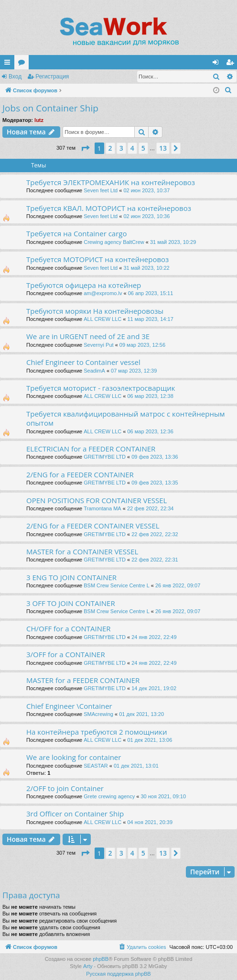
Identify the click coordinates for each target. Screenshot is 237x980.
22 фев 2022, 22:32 (155, 534)
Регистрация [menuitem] (232, 64)
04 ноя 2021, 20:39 (150, 822)
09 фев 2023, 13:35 (155, 483)
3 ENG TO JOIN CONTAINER (71, 577)
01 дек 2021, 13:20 (141, 714)
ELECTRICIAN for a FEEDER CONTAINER (91, 449)
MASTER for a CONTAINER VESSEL (82, 551)
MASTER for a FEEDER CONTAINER (83, 680)
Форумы (23, 64)
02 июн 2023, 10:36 (146, 216)
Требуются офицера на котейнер (84, 285)
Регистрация (52, 77)
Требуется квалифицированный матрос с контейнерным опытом (125, 418)
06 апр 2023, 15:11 (151, 293)
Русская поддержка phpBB (118, 974)
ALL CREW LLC (102, 319)
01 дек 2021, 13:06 (150, 740)
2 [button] (110, 148)
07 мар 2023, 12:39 (134, 371)
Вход (15, 77)
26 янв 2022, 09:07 (178, 585)
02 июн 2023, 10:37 (146, 190)
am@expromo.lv (103, 293)
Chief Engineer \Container (69, 706)
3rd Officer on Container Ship (75, 814)
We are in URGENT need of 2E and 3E (88, 336)
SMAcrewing (98, 714)
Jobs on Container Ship (50, 108)
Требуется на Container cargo (77, 233)
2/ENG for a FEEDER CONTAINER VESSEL (93, 526)
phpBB (101, 959)
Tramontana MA (102, 508)
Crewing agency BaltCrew (114, 242)
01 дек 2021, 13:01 (136, 766)
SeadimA (94, 371)
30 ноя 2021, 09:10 (163, 796)
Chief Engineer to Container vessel (83, 362)
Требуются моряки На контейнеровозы (95, 311)
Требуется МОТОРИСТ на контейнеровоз (97, 259)
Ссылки (9, 64)
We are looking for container (74, 757)
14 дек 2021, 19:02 (154, 688)
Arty (88, 966)
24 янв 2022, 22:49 (154, 637)
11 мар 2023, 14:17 (151, 319)
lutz (39, 120)
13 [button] (163, 148)
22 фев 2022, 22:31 (155, 560)
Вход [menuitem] (218, 64)
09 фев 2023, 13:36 (155, 457)
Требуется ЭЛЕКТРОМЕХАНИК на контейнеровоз (111, 182)
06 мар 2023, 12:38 (151, 396)
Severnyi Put (99, 345)
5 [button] (143, 148)
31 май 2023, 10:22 (146, 268)
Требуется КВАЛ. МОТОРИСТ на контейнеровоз (109, 208)
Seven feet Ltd (101, 190)
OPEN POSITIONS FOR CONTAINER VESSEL (97, 500)
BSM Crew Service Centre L (117, 585)
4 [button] (132, 148)
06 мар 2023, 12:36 (151, 431)
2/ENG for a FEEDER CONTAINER (80, 474)
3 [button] (121, 148)
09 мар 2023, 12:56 (142, 345)
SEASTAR (96, 766)
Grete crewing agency (109, 796)
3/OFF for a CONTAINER (66, 654)
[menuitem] (228, 90)
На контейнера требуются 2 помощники (97, 732)
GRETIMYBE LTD (105, 457)
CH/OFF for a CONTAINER (69, 628)
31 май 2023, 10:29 (173, 242)
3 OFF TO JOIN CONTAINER (71, 603)
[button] (85, 148)
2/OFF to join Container (65, 788)
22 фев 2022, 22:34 (150, 508)
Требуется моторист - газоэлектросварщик (101, 388)
